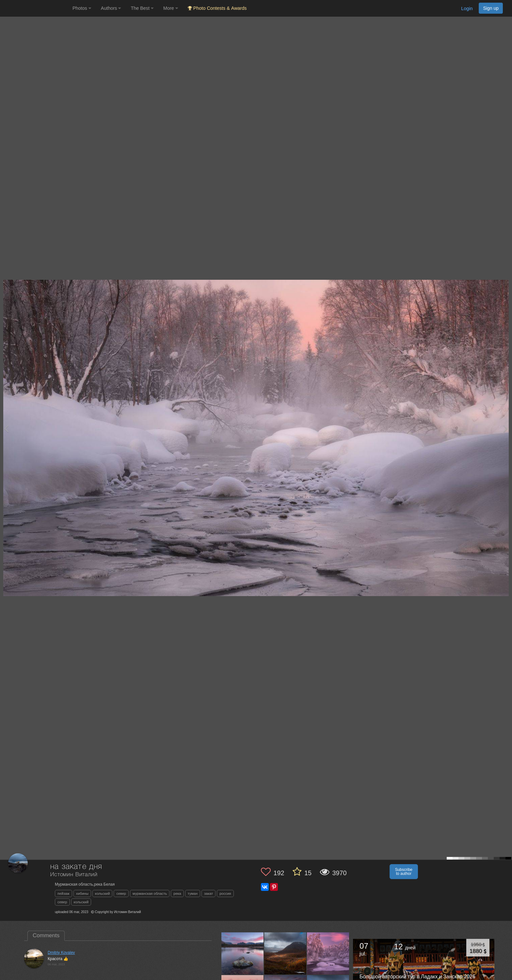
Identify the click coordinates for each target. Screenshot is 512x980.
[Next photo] (505, 428)
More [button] (171, 8)
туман (193, 893)
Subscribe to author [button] (404, 872)
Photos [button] (82, 8)
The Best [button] (142, 8)
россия (225, 893)
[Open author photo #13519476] (285, 953)
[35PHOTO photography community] (35, 8)
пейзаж (64, 893)
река (177, 893)
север (121, 893)
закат (208, 893)
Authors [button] (111, 8)
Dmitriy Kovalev (61, 953)
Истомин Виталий (74, 875)
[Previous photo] (6, 428)
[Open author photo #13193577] (328, 953)
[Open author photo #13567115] (243, 953)
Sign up (491, 8)
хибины (82, 893)
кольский (103, 893)
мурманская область (150, 893)
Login (467, 8)
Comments (46, 935)
